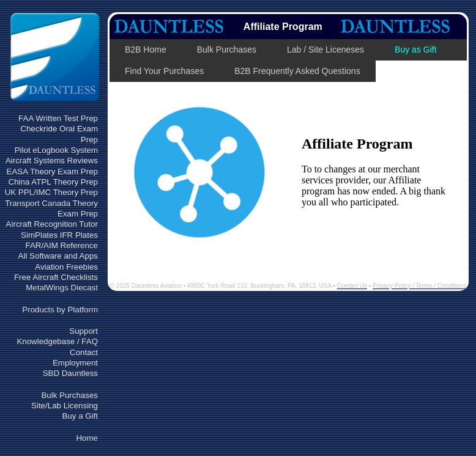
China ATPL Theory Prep (53, 182)
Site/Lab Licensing (65, 406)
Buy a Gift (80, 416)
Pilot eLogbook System (56, 150)
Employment (75, 363)
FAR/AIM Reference (61, 245)
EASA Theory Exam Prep (52, 171)
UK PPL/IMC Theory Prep (51, 192)
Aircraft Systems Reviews (52, 160)
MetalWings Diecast (62, 288)
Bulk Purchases (69, 395)
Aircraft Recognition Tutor (52, 224)
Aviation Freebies (66, 267)
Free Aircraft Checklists (56, 277)
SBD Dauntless (70, 373)
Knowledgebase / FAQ (57, 341)
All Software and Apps (58, 256)
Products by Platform (60, 310)
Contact (84, 352)
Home (87, 438)
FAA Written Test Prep (58, 118)
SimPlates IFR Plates (59, 235)
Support (84, 331)
